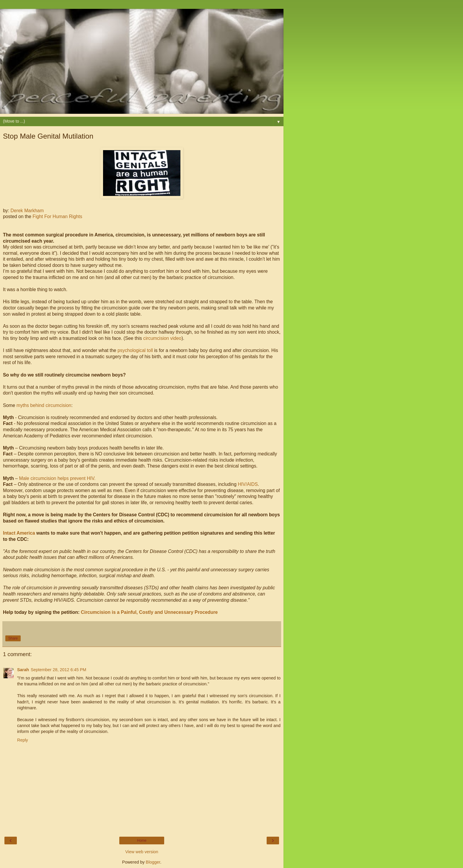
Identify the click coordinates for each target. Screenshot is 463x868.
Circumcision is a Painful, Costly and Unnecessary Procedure (149, 612)
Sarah (23, 670)
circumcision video (162, 338)
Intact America (19, 533)
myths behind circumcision (44, 405)
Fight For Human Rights (57, 216)
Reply (23, 740)
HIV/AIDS (248, 484)
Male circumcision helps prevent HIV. (57, 478)
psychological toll (135, 350)
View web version (142, 852)
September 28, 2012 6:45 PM (58, 670)
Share (13, 638)
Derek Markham (27, 211)
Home (142, 841)
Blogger (153, 862)
